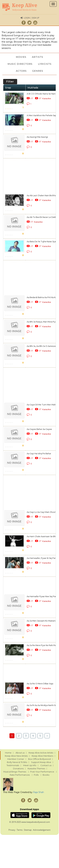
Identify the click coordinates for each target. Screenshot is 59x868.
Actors (21, 71)
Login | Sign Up (32, 18)
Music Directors (20, 64)
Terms (20, 830)
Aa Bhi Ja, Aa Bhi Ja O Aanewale (42, 346)
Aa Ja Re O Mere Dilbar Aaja (40, 684)
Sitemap (28, 830)
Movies (21, 57)
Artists (38, 57)
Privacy (12, 830)
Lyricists (45, 64)
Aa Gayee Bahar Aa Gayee (39, 429)
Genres (38, 71)
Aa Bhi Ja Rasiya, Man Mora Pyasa (43, 322)
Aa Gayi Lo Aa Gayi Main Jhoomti (42, 512)
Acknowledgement (42, 830)
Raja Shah (38, 792)
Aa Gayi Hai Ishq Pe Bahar (39, 454)
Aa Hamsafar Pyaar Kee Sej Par (41, 596)
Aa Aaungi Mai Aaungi (37, 137)
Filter (10, 82)
